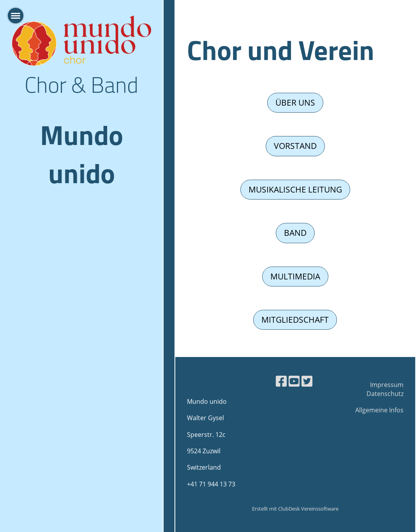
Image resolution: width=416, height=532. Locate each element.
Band (295, 233)
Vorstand (295, 146)
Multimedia (295, 276)
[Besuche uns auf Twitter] (307, 381)
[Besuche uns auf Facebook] (281, 381)
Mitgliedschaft (295, 320)
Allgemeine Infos (379, 410)
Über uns (295, 103)
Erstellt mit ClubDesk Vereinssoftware (295, 509)
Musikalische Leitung (295, 189)
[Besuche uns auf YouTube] (294, 381)
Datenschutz (385, 394)
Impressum (387, 385)
